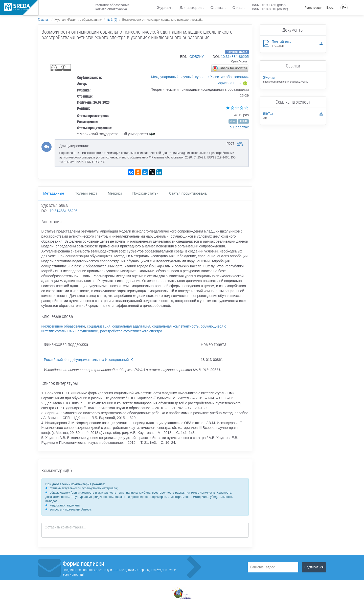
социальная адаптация (131, 326)
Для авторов (191, 7)
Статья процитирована (188, 193)
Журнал (164, 7)
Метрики (115, 193)
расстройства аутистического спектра (131, 331)
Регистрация (313, 8)
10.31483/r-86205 (235, 57)
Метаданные (54, 193)
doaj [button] (233, 121)
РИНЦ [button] (243, 121)
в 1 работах (239, 127)
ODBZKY (197, 57)
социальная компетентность (175, 326)
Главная (44, 20)
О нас (237, 7)
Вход (330, 8)
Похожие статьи (145, 193)
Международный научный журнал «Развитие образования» (200, 77)
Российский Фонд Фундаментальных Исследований (89, 360)
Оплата (217, 7)
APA (240, 144)
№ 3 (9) (112, 20)
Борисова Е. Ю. (230, 83)
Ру (344, 8)
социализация (99, 326)
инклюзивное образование (63, 326)
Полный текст (86, 193)
